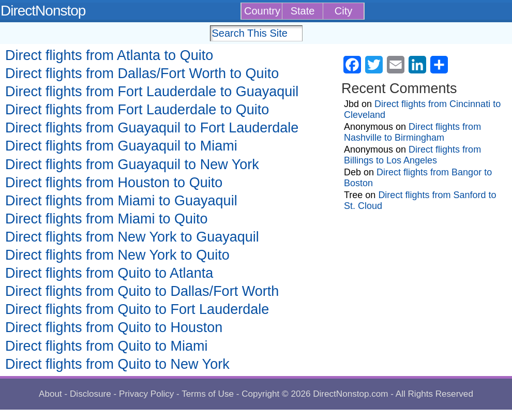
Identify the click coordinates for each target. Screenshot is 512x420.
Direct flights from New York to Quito (117, 255)
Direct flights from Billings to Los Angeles (412, 155)
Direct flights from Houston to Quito (114, 183)
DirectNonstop (43, 11)
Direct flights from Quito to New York (117, 364)
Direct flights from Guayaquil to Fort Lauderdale (152, 128)
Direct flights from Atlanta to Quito (109, 55)
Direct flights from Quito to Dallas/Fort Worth (142, 291)
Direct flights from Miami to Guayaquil (121, 201)
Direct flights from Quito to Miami (107, 346)
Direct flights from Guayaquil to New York (132, 164)
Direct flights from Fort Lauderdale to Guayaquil (152, 92)
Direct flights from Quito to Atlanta (109, 273)
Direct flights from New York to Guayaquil (132, 237)
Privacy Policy (146, 394)
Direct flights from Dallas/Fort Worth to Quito (142, 73)
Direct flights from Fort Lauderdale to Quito (137, 110)
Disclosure (91, 394)
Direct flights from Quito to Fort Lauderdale (137, 309)
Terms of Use (208, 394)
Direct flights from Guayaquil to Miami (121, 146)
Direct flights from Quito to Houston (114, 327)
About (50, 394)
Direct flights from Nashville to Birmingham (412, 132)
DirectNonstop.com (350, 394)
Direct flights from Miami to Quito (107, 219)
